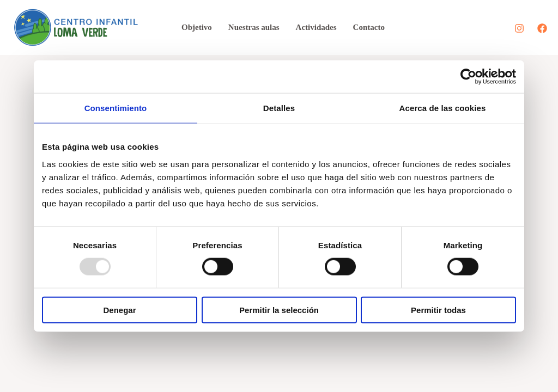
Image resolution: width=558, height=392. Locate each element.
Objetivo (197, 27)
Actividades (316, 27)
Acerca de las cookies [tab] (443, 108)
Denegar (119, 310)
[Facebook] (542, 28)
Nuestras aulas (254, 27)
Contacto (369, 27)
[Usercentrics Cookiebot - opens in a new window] (468, 77)
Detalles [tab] (279, 108)
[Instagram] (519, 28)
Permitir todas (438, 310)
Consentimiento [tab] (116, 108)
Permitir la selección (279, 310)
